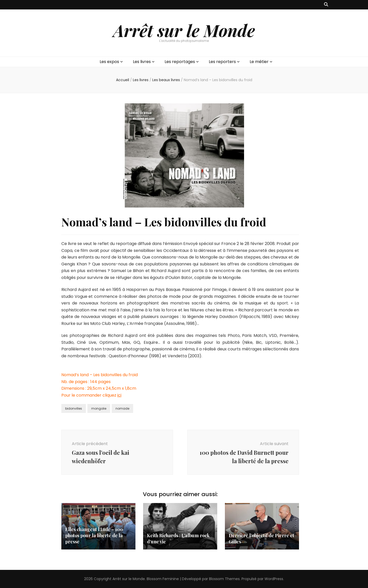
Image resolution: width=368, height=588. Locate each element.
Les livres (142, 62)
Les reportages (180, 62)
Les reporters (222, 62)
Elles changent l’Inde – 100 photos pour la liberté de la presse (94, 535)
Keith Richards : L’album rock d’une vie (178, 538)
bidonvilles (74, 408)
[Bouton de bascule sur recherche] (326, 5)
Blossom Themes (224, 579)
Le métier (259, 62)
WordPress (274, 579)
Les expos (109, 62)
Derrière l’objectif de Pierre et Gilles (261, 538)
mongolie (99, 408)
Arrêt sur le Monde (184, 30)
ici (119, 395)
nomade (122, 408)
